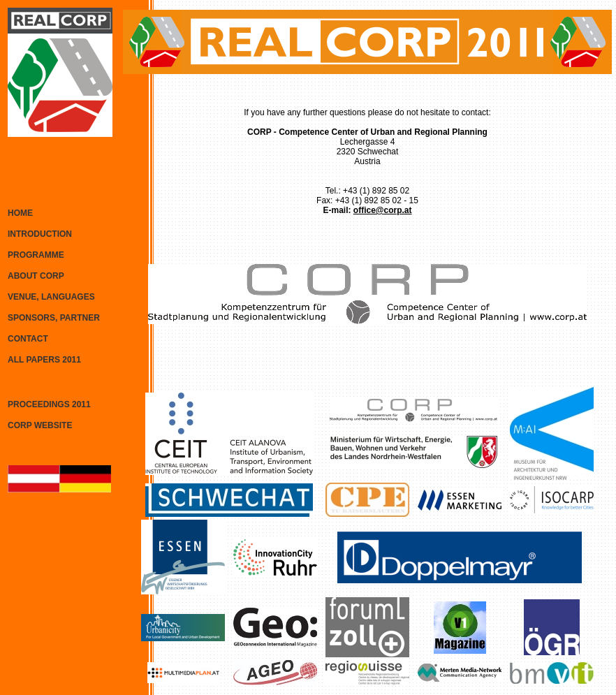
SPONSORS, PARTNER (54, 318)
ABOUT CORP (36, 276)
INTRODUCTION (40, 234)
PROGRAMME (36, 255)
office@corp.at (383, 210)
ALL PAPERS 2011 (44, 360)
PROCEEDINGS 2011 (49, 404)
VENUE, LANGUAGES (51, 297)
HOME (20, 213)
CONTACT (28, 339)
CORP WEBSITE (40, 425)
